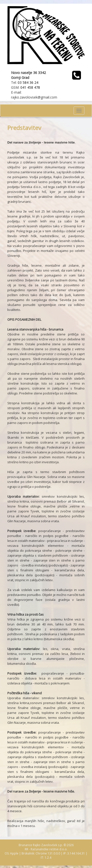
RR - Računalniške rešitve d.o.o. (46, 849)
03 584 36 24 (28, 82)
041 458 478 (30, 87)
